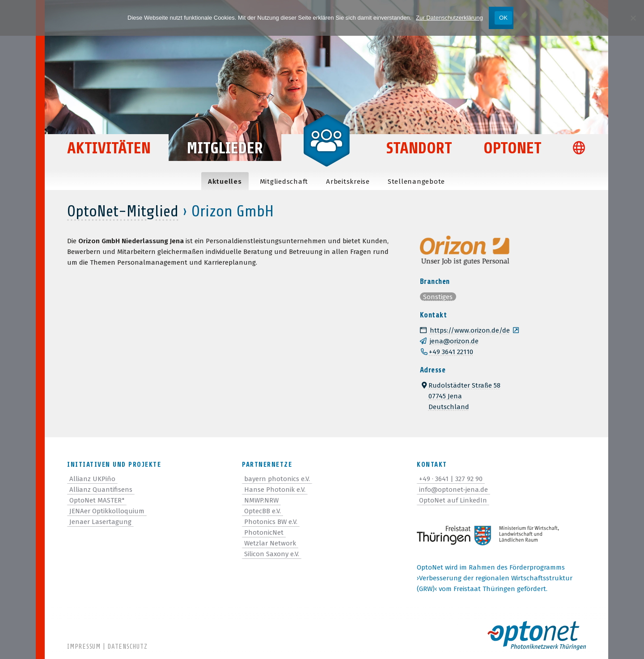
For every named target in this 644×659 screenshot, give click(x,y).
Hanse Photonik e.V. (275, 490)
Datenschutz (127, 647)
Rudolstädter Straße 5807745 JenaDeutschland (460, 396)
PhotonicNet (264, 532)
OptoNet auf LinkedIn (453, 500)
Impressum (84, 647)
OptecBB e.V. (263, 511)
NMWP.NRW (261, 500)
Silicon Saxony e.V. (272, 554)
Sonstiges (438, 297)
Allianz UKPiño (92, 479)
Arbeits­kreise (348, 182)
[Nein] (633, 18)
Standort (419, 148)
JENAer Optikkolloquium (107, 511)
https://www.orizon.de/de (465, 330)
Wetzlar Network (270, 543)
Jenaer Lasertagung (100, 522)
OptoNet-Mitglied (123, 211)
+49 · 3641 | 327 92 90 (451, 479)
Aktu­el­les (225, 182)
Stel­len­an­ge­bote (416, 182)
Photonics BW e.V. (271, 522)
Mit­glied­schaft (284, 182)
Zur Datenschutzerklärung (449, 18)
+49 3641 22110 (451, 352)
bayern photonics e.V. (277, 479)
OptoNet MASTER (97, 500)
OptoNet (512, 148)
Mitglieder (225, 148)
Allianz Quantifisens (101, 490)
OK (503, 18)
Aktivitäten (110, 148)
